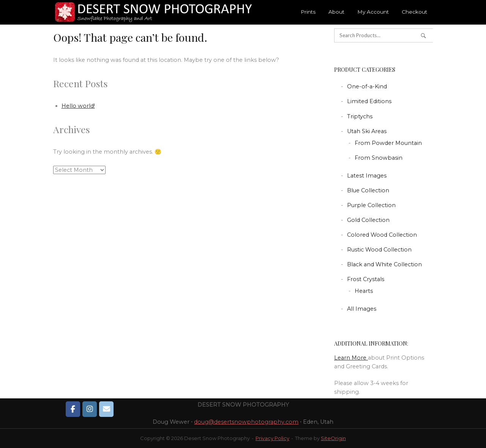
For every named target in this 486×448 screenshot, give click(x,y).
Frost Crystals (366, 279)
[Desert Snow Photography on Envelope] (106, 409)
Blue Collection (368, 190)
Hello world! (78, 106)
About (336, 12)
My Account (373, 12)
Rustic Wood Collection (379, 250)
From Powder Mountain (388, 143)
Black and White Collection (384, 264)
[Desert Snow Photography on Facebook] (73, 409)
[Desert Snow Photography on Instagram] (90, 409)
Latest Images (367, 176)
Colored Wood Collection (382, 235)
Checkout (414, 12)
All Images (362, 309)
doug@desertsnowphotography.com (246, 422)
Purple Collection (371, 205)
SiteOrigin (333, 438)
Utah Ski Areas (367, 131)
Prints (308, 12)
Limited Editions (369, 101)
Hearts (364, 291)
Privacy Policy (272, 438)
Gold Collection (368, 220)
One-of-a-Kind (367, 86)
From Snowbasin (379, 158)
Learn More (351, 358)
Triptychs (360, 116)
